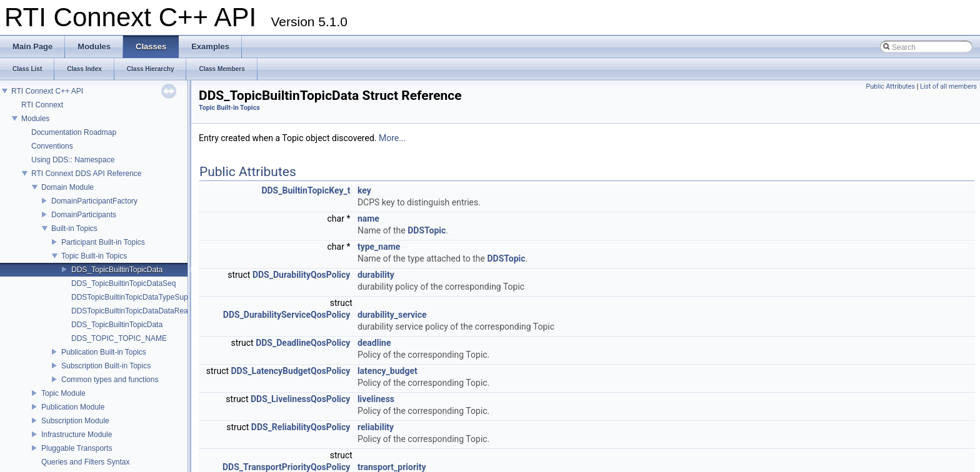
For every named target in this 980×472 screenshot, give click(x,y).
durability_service (392, 315)
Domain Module (67, 187)
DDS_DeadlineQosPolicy (303, 343)
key (364, 190)
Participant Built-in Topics (103, 242)
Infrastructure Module (77, 435)
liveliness (376, 399)
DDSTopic (427, 230)
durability (376, 275)
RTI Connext (42, 105)
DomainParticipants (84, 215)
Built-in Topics (74, 229)
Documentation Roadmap (74, 132)
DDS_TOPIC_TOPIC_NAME (119, 338)
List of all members (948, 86)
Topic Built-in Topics (94, 256)
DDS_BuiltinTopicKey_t (306, 190)
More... (392, 138)
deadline (374, 343)
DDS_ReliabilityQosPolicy (301, 427)
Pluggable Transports (77, 448)
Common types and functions (110, 380)
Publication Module (73, 407)
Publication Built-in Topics (104, 352)
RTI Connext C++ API (47, 91)
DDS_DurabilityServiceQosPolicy (287, 315)
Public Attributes (890, 86)
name (368, 219)
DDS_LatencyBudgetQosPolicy (291, 371)
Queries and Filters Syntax (85, 462)
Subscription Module (75, 421)
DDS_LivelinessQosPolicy (300, 399)
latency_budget (387, 371)
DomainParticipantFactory (94, 201)
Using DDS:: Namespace (73, 160)
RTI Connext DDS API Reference (87, 174)
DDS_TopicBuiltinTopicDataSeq (123, 283)
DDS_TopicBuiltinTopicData (117, 270)
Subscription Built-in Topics (106, 366)
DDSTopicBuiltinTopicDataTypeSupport (136, 297)
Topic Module (63, 393)
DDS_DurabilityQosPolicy (302, 275)
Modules (35, 119)
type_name (379, 247)
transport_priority (392, 467)
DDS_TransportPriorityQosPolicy (286, 467)
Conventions (52, 146)
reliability (376, 427)
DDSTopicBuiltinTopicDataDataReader (135, 311)
